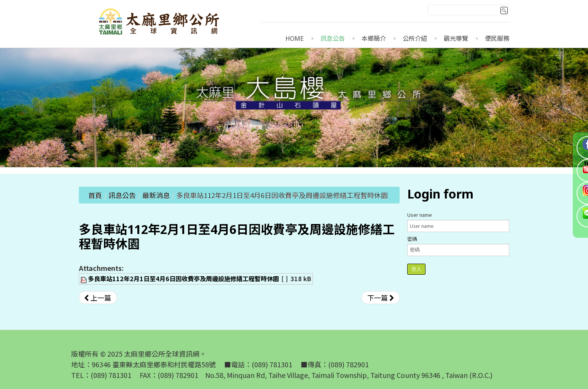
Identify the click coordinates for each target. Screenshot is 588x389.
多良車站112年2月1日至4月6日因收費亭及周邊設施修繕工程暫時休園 (183, 279)
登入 (416, 269)
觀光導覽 (456, 39)
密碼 (412, 239)
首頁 (95, 195)
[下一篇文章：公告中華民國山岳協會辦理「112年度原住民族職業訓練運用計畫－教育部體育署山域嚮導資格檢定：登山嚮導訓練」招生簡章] (381, 298)
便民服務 (497, 39)
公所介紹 (415, 39)
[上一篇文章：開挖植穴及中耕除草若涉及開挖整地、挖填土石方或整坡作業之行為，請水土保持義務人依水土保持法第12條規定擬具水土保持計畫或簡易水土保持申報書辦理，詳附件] (98, 298)
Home (295, 39)
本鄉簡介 (374, 39)
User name (420, 215)
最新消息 (156, 195)
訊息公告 (333, 39)
